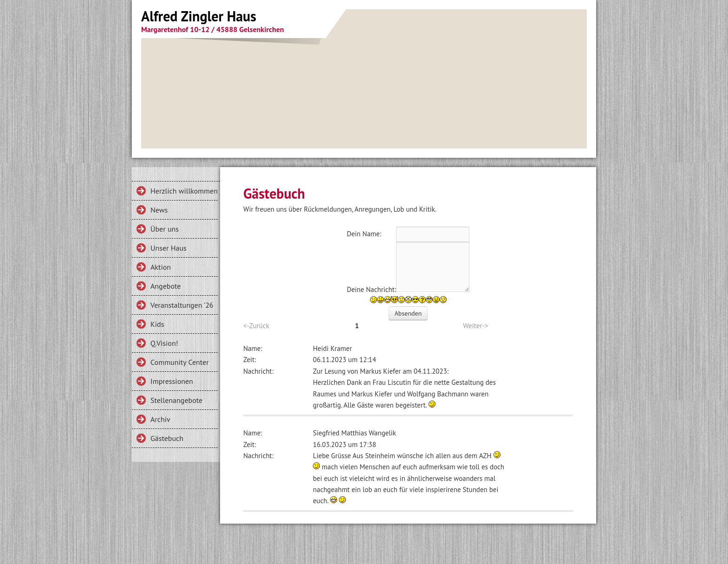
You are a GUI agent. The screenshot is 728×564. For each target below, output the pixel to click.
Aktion (161, 267)
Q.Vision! (164, 343)
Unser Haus (169, 248)
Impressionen (172, 381)
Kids (157, 324)
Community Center (180, 362)
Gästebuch (167, 438)
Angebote (166, 286)
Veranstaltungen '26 (182, 305)
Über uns (165, 229)
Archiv (160, 419)
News (159, 210)
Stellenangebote (176, 400)
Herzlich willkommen (184, 191)
